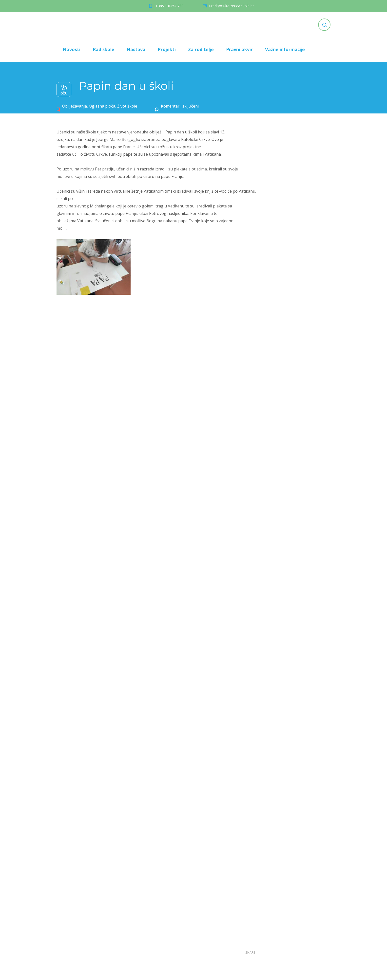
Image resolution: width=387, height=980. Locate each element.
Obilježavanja (75, 106)
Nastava (136, 49)
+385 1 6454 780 (170, 6)
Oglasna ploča (102, 106)
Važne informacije (285, 49)
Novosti (72, 49)
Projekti (167, 49)
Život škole (127, 106)
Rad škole (104, 49)
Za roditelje (201, 49)
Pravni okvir (239, 49)
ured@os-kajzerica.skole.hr (232, 6)
